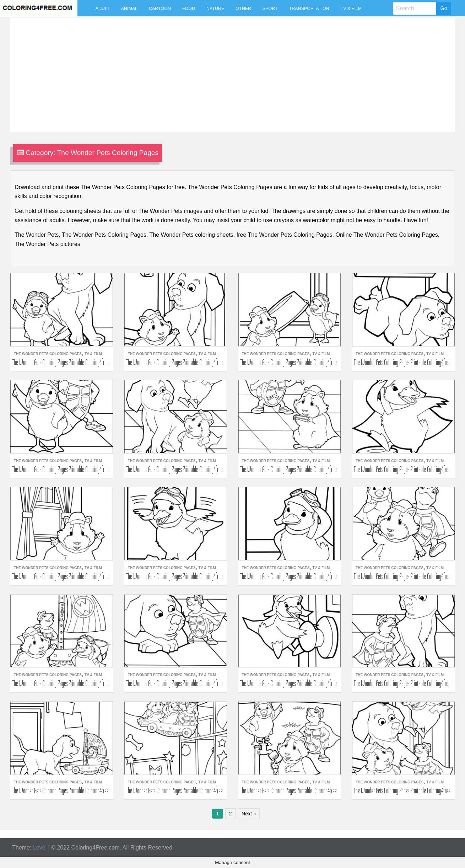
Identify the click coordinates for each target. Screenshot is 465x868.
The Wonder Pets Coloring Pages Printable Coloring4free (60, 362)
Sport (270, 9)
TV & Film (351, 9)
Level (40, 848)
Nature (215, 9)
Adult (103, 9)
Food (189, 9)
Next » (249, 814)
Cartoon (160, 9)
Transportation (309, 9)
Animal (129, 9)
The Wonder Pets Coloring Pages (48, 354)
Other (243, 9)
